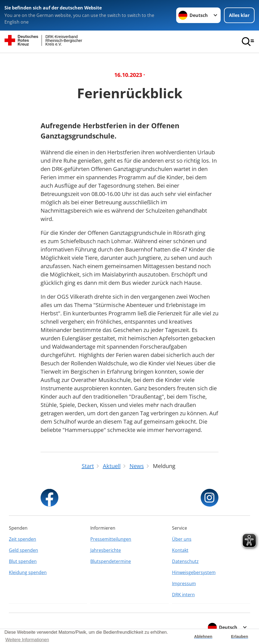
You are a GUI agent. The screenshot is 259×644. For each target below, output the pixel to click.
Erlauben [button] (240, 637)
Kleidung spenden (28, 572)
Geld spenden (23, 550)
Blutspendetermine (111, 561)
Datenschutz (185, 561)
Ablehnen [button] (203, 637)
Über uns (182, 539)
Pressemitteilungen (111, 539)
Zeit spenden (23, 539)
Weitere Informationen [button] (27, 640)
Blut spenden (23, 561)
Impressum (184, 583)
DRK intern (183, 595)
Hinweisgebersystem (194, 572)
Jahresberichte (106, 550)
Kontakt (180, 550)
